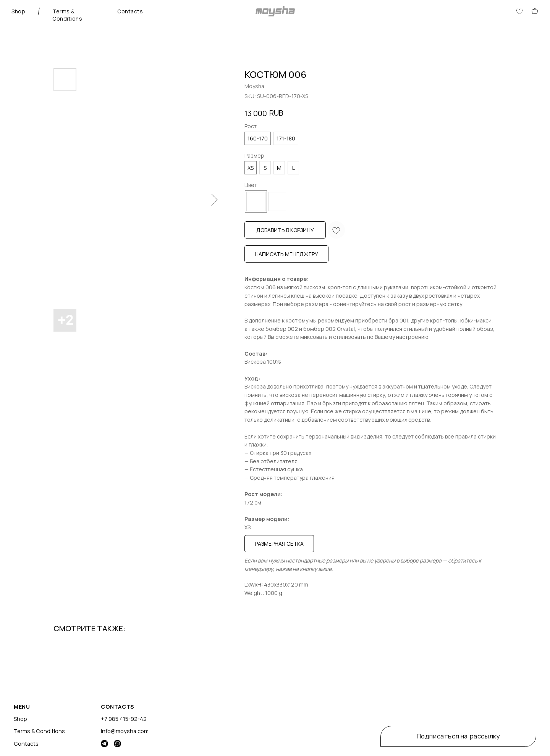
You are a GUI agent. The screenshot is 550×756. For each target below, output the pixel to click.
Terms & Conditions (67, 15)
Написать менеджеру (286, 254)
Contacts (130, 11)
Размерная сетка (279, 544)
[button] (458, 736)
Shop (18, 11)
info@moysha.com (125, 731)
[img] (104, 744)
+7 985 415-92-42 (124, 719)
